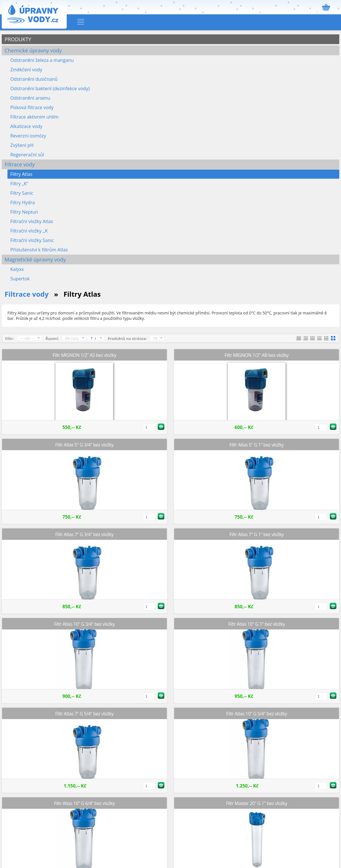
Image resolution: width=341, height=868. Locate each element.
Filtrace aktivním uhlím (35, 117)
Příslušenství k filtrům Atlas (39, 250)
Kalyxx (17, 269)
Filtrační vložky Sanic (32, 240)
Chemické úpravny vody (33, 50)
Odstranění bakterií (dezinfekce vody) (50, 88)
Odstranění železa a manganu (42, 60)
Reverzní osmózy (28, 136)
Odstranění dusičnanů (34, 79)
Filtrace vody (20, 164)
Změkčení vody (26, 70)
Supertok (20, 279)
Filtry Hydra (23, 202)
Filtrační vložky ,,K (29, 231)
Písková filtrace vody (32, 107)
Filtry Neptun (24, 212)
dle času (72, 338)
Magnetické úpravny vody (35, 259)
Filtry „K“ (19, 184)
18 (155, 338)
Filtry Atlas (21, 174)
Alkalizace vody (26, 126)
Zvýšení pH (22, 145)
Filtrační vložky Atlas (32, 221)
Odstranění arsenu (30, 98)
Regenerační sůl (27, 155)
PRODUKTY (18, 39)
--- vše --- (27, 338)
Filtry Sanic (22, 193)
